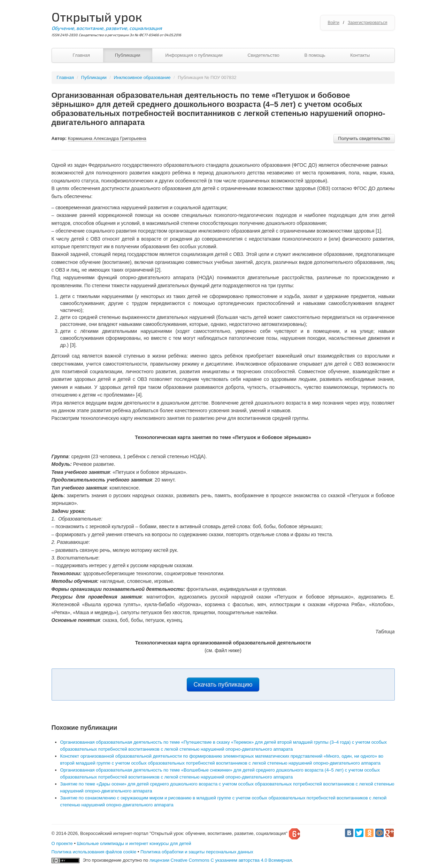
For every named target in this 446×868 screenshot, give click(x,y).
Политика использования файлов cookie (94, 852)
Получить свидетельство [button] (364, 138)
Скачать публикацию (223, 685)
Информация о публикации (194, 55)
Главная (81, 55)
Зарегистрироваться (367, 23)
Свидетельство (263, 55)
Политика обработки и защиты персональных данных (197, 852)
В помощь (315, 55)
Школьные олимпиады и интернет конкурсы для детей (134, 843)
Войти (333, 23)
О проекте (62, 843)
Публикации (128, 55)
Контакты (360, 55)
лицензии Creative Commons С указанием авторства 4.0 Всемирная (221, 860)
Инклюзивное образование (142, 77)
